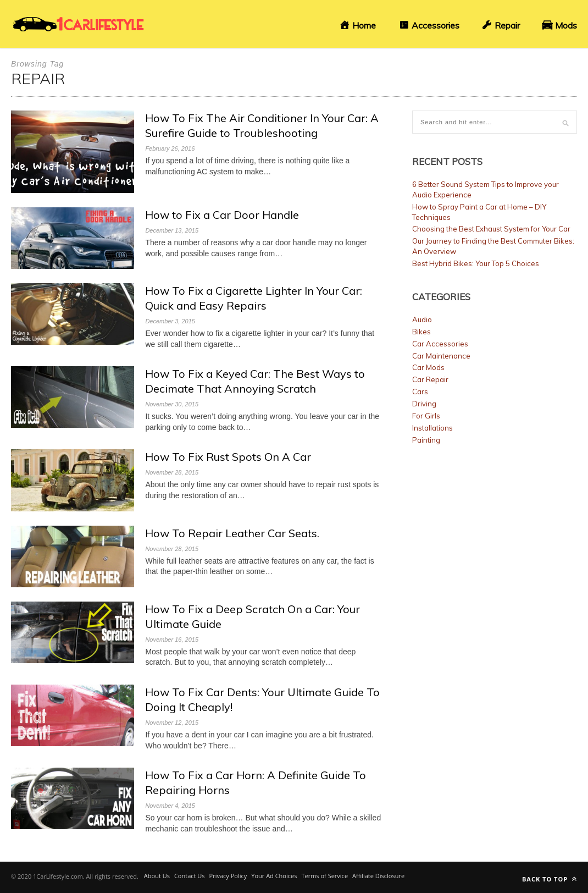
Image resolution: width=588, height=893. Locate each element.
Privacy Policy (228, 876)
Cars (420, 392)
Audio (422, 319)
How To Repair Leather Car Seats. (232, 533)
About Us (157, 876)
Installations (432, 428)
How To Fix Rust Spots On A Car (228, 457)
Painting (426, 440)
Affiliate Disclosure (378, 876)
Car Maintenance (441, 356)
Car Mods (428, 367)
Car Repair (430, 379)
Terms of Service (324, 876)
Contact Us (190, 876)
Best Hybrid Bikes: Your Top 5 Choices (476, 263)
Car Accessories (440, 344)
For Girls (426, 416)
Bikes (421, 332)
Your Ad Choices (274, 876)
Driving (424, 404)
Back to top (550, 879)
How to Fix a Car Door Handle (222, 215)
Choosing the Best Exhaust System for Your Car (491, 229)
